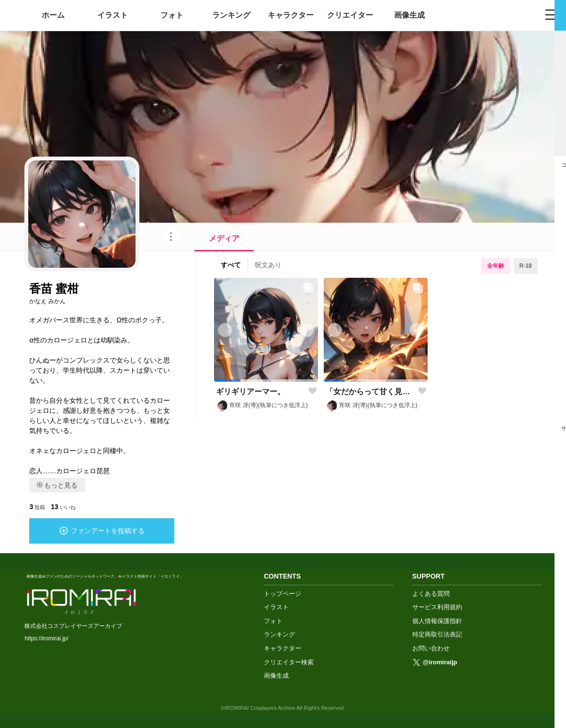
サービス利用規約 (437, 607)
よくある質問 (431, 593)
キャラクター (291, 15)
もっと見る (57, 485)
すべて (231, 265)
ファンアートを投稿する (102, 531)
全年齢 (496, 266)
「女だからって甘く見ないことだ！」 (370, 392)
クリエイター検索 (289, 662)
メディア (224, 238)
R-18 (526, 266)
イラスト (113, 15)
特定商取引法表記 (437, 634)
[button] (227, 381)
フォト (172, 15)
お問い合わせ (431, 648)
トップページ (283, 593)
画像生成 (409, 15)
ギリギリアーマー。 (250, 392)
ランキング (231, 15)
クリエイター (350, 15)
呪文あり (268, 265)
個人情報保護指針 (437, 620)
